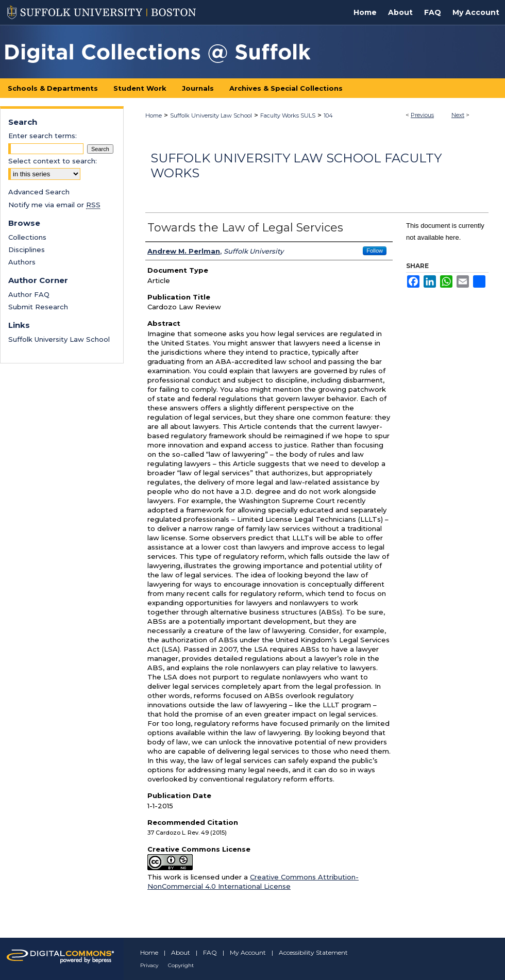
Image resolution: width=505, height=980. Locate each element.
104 (328, 115)
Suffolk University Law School (211, 115)
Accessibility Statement (313, 952)
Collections (27, 237)
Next (458, 115)
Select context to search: (53, 161)
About (181, 952)
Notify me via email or (54, 205)
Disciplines (27, 250)
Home (154, 115)
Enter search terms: (43, 136)
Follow (375, 251)
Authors (22, 262)
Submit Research (38, 307)
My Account (248, 952)
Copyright (181, 965)
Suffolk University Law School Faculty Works (296, 165)
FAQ (210, 952)
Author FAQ (29, 294)
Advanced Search (39, 192)
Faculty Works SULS (288, 115)
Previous (422, 115)
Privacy (149, 965)
